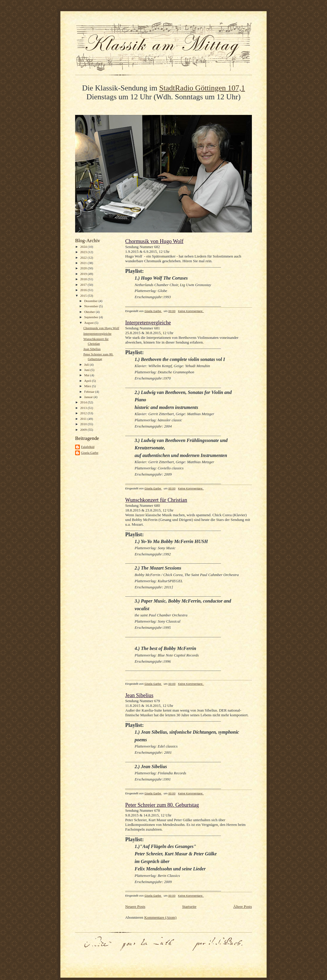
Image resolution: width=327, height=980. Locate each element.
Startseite (189, 906)
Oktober (90, 312)
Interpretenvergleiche (97, 334)
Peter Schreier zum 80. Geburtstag (162, 805)
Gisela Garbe (90, 453)
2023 (84, 252)
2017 (84, 285)
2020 (84, 268)
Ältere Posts (243, 906)
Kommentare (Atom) (160, 917)
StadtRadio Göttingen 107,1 (202, 88)
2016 (84, 290)
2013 (84, 408)
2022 (84, 258)
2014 (84, 402)
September (92, 317)
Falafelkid (88, 447)
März (88, 386)
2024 (84, 247)
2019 (84, 274)
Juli (87, 364)
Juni (87, 370)
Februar (90, 392)
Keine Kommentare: (191, 311)
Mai (87, 375)
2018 (84, 279)
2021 (84, 263)
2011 (84, 419)
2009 (84, 430)
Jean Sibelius (92, 349)
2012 (84, 413)
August (89, 323)
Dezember (91, 301)
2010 (84, 424)
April (88, 381)
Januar (89, 397)
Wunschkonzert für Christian (156, 500)
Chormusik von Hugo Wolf (101, 328)
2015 (84, 296)
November (92, 306)
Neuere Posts (135, 906)
